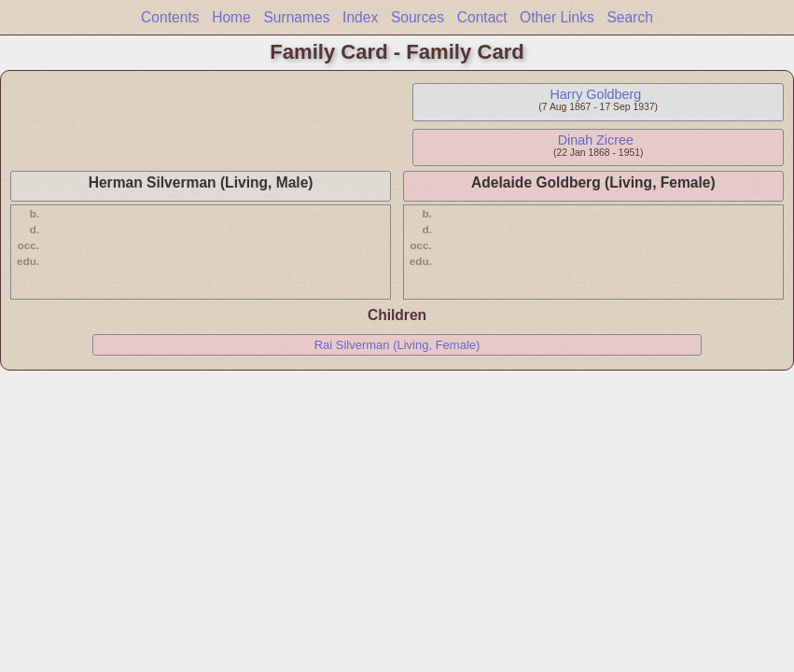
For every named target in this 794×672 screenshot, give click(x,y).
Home (231, 17)
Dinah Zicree (596, 140)
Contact (482, 17)
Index (360, 17)
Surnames (296, 17)
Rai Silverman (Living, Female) (397, 345)
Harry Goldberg (595, 94)
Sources (418, 17)
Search (629, 17)
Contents (170, 17)
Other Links (557, 17)
